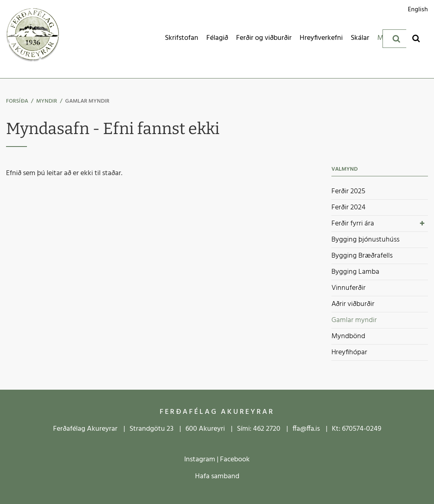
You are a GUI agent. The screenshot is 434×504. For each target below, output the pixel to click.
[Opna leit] (416, 38)
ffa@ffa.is (306, 429)
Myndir (47, 101)
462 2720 (267, 429)
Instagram (200, 460)
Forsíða (17, 101)
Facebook (235, 460)
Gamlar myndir (87, 101)
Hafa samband (217, 476)
